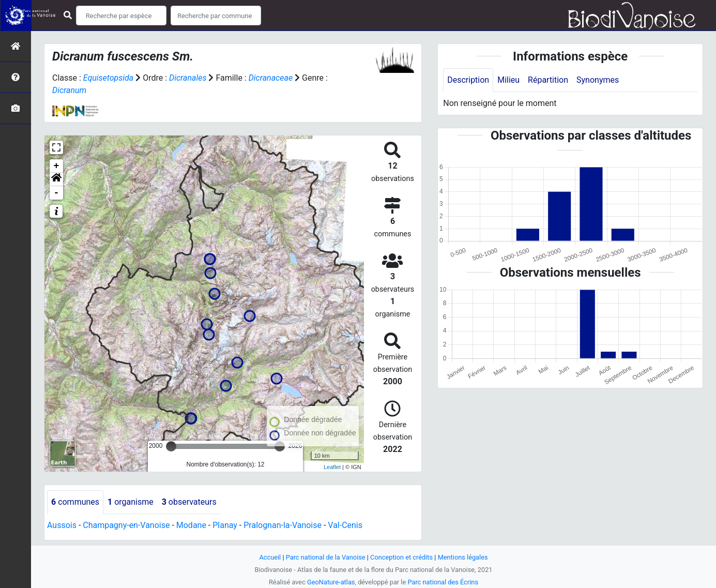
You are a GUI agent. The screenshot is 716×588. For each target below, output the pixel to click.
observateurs (189, 502)
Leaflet (332, 467)
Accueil (270, 557)
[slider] (171, 446)
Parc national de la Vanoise (326, 557)
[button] (56, 179)
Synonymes (598, 80)
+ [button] (57, 166)
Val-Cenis (346, 525)
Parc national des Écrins (443, 582)
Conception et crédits (401, 557)
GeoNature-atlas (331, 582)
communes (75, 502)
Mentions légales (463, 557)
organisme (131, 502)
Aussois (62, 525)
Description (468, 80)
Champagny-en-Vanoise (126, 525)
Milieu (508, 80)
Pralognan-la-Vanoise (283, 525)
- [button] (57, 193)
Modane (191, 525)
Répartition (548, 80)
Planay (225, 525)
